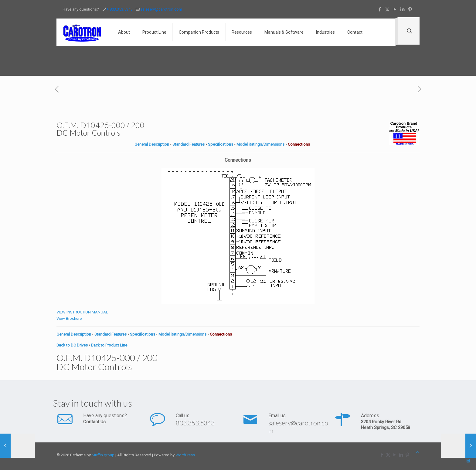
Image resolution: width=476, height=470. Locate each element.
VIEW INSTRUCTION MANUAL (82, 312)
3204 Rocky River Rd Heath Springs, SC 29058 (386, 425)
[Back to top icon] (418, 452)
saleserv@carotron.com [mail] (161, 9)
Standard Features (189, 144)
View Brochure (69, 318)
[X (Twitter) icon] (387, 9)
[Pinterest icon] (410, 9)
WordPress (185, 455)
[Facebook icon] (380, 9)
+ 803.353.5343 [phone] (120, 9)
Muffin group (103, 455)
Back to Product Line (109, 345)
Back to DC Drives (72, 345)
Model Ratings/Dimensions (260, 144)
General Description (152, 144)
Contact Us (94, 422)
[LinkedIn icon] (402, 9)
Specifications (221, 144)
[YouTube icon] (395, 9)
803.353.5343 (195, 423)
